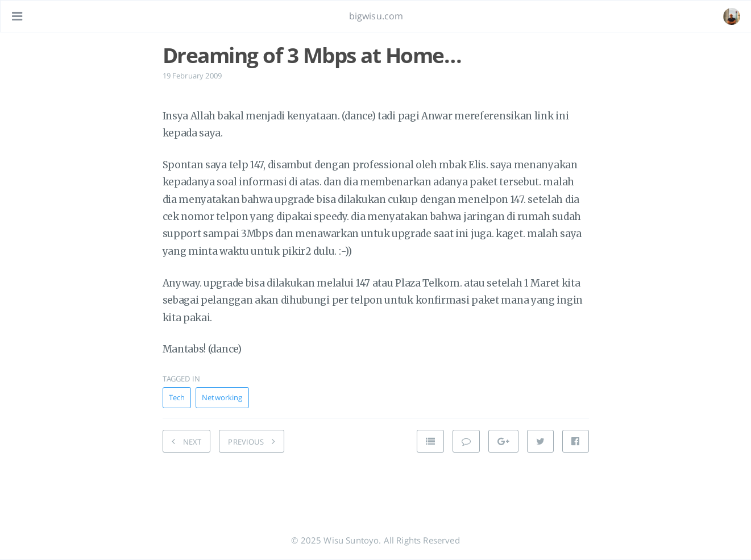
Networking (222, 397)
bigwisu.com (376, 16)
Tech (177, 397)
